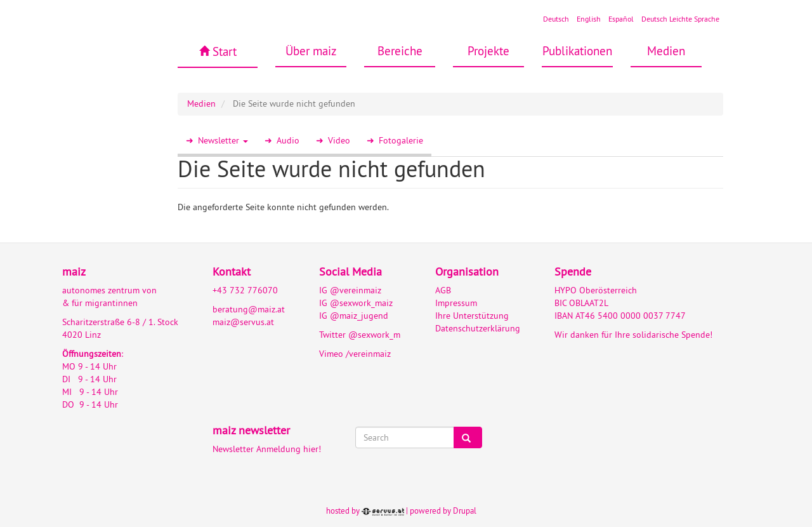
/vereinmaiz (367, 354)
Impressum (456, 303)
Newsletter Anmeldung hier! (267, 449)
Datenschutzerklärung (478, 328)
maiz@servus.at (243, 322)
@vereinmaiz (356, 290)
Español (621, 19)
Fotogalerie (401, 140)
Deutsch (556, 19)
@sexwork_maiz (361, 303)
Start (225, 51)
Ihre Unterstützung (472, 316)
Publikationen (577, 51)
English (589, 19)
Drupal (465, 510)
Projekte (488, 51)
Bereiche (400, 51)
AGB (443, 290)
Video (339, 140)
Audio (288, 140)
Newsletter (223, 140)
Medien (666, 51)
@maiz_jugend (359, 316)
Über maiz (311, 51)
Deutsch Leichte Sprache (680, 19)
